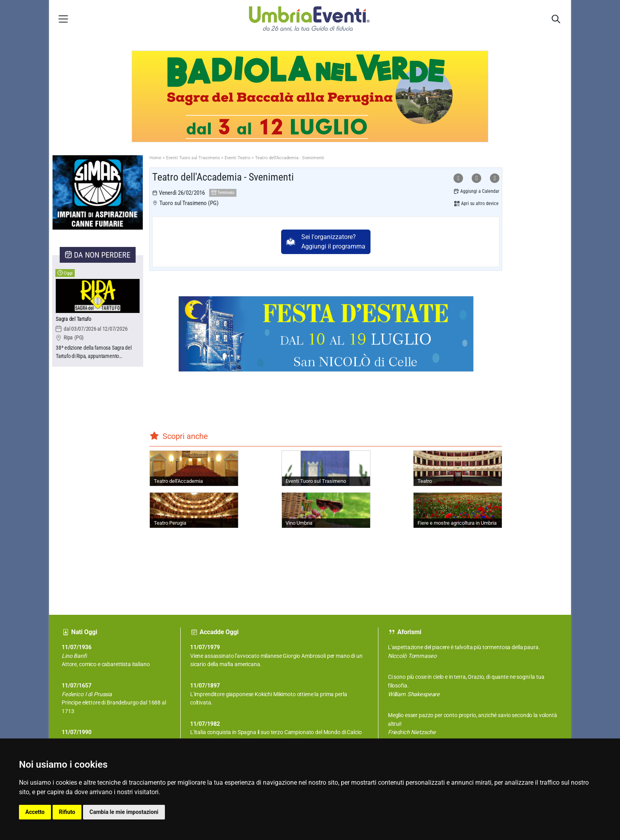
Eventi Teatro (237, 158)
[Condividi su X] (495, 178)
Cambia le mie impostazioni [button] (124, 812)
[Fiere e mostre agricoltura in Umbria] (458, 510)
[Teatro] (458, 468)
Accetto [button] (35, 812)
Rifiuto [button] (67, 812)
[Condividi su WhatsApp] (458, 178)
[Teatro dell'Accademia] (194, 468)
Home (155, 158)
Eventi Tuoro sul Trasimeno (193, 158)
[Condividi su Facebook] (476, 178)
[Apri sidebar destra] (556, 19)
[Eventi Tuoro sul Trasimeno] (326, 468)
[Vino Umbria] (326, 510)
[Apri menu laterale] (63, 19)
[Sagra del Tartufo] (98, 319)
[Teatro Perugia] (194, 510)
